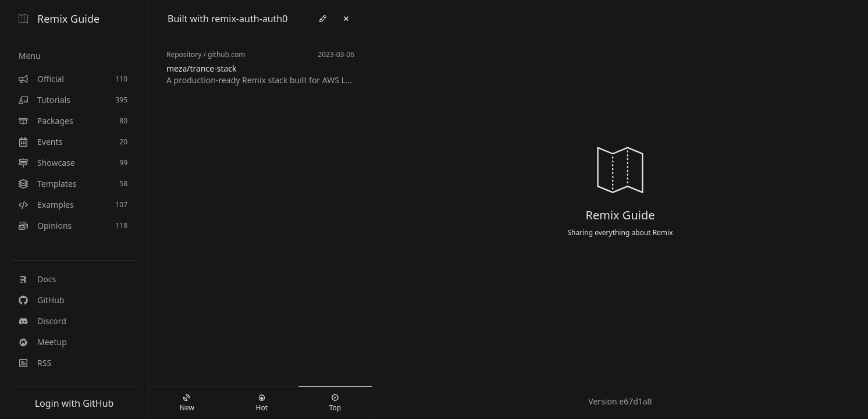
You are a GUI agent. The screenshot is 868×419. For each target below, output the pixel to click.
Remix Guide (59, 19)
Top (335, 403)
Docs (37, 279)
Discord (42, 321)
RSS (35, 363)
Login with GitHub (74, 403)
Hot (262, 403)
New (187, 403)
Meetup (43, 342)
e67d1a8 (635, 401)
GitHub (42, 300)
